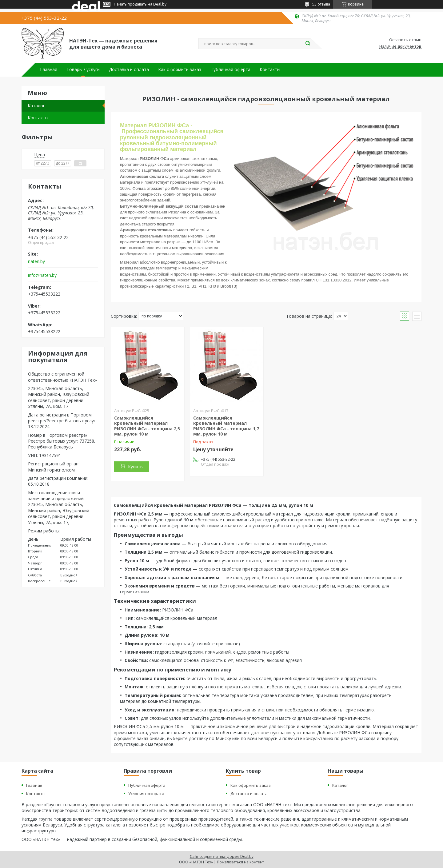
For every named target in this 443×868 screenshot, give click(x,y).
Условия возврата (146, 794)
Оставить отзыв (405, 40)
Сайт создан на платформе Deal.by (222, 856)
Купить (135, 466)
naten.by (36, 261)
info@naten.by (42, 275)
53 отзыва (321, 4)
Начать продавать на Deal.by (140, 4)
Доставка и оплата (129, 70)
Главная (49, 70)
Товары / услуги (83, 70)
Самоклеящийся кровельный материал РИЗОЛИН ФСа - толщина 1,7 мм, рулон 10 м (226, 426)
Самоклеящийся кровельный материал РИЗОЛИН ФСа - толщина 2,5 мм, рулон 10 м (147, 426)
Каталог (36, 106)
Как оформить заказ (180, 70)
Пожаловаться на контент (240, 862)
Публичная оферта (230, 70)
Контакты (270, 70)
